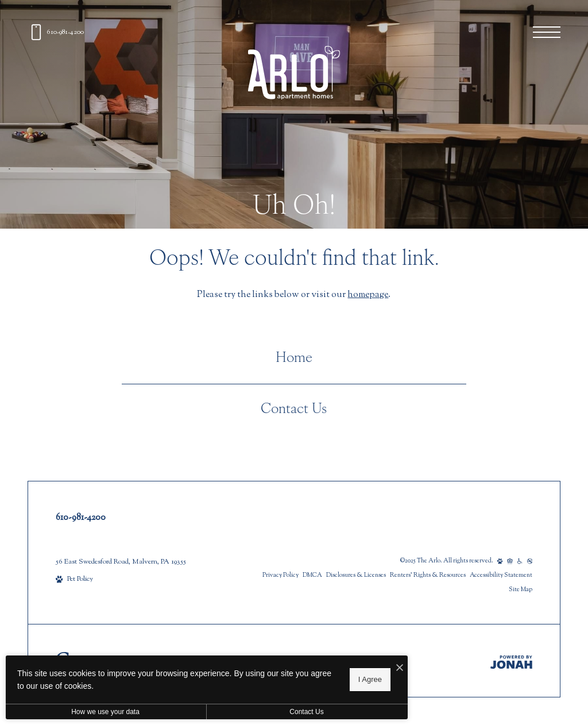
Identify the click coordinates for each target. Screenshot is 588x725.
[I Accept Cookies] (400, 669)
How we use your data (105, 712)
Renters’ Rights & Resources (428, 575)
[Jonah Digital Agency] (511, 662)
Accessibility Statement (501, 575)
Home (294, 358)
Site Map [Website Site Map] (521, 590)
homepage (368, 295)
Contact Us (294, 410)
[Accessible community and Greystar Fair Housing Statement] (520, 561)
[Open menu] (547, 32)
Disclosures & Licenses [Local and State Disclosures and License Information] (356, 575)
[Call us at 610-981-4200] (56, 32)
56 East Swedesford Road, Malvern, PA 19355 (121, 562)
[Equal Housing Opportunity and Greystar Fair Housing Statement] (510, 561)
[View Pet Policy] (74, 579)
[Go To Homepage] (294, 73)
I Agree (370, 679)
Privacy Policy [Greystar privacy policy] (281, 575)
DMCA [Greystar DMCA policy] (312, 575)
